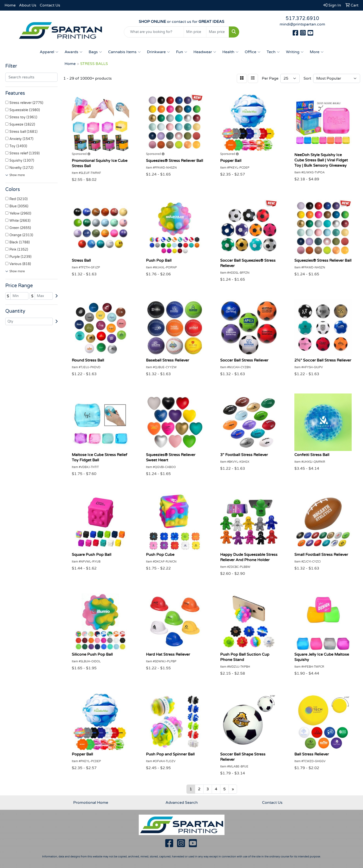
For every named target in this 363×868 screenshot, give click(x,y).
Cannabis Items (124, 52)
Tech (273, 52)
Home (10, 5)
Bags (95, 52)
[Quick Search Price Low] (195, 32)
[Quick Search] (154, 32)
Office (253, 52)
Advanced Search (182, 803)
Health (230, 52)
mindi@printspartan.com (302, 24)
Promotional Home (91, 803)
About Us (28, 5)
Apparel (49, 52)
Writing (295, 52)
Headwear (205, 52)
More (317, 52)
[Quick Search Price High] (218, 32)
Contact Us (50, 5)
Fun (182, 52)
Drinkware (158, 52)
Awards (73, 52)
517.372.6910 (302, 19)
